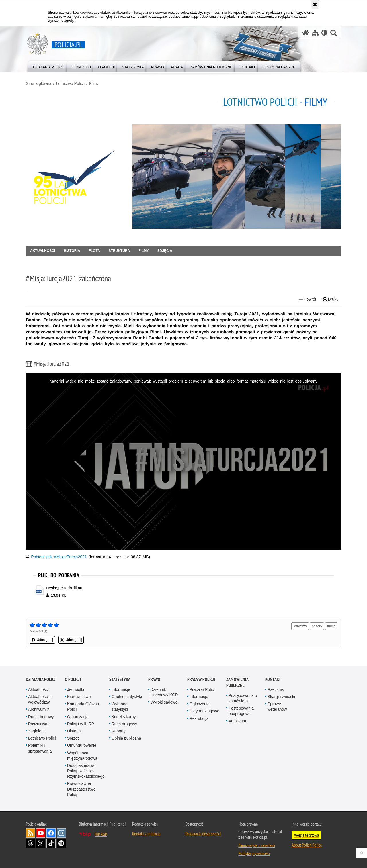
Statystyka (120, 679)
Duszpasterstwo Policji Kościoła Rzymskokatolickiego (86, 771)
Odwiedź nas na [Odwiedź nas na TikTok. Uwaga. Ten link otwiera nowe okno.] (51, 843)
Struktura (119, 251)
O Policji (73, 679)
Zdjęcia (165, 251)
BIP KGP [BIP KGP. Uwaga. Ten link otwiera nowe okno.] (101, 834)
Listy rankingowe (204, 711)
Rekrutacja (199, 718)
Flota (94, 251)
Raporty (119, 731)
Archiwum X (39, 709)
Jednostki (76, 689)
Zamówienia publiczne (237, 682)
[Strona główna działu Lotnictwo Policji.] (77, 177)
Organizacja (78, 717)
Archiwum (237, 721)
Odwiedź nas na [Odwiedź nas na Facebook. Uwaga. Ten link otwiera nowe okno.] (51, 833)
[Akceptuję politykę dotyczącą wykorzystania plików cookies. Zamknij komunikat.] (315, 5)
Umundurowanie (82, 745)
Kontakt (273, 679)
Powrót (307, 299)
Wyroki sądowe (164, 702)
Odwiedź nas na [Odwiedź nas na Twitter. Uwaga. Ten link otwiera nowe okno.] (41, 843)
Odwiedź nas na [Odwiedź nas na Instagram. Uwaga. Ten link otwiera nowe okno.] (61, 833)
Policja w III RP (81, 724)
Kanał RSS (30, 833)
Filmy (94, 83)
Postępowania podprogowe (241, 711)
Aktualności (43, 251)
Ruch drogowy (41, 717)
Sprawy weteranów (277, 707)
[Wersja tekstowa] (324, 33)
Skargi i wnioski (281, 697)
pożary (317, 626)
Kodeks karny (124, 717)
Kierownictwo (79, 697)
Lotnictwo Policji (70, 83)
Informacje (121, 689)
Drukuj (331, 299)
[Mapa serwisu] (315, 33)
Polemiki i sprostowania (40, 748)
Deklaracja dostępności (203, 834)
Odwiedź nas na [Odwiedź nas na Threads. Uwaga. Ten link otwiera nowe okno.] (30, 843)
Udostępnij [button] (42, 640)
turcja (331, 626)
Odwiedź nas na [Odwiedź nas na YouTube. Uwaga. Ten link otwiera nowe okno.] (41, 833)
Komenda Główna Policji (83, 707)
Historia (72, 251)
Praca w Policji (201, 679)
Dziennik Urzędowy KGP (164, 692)
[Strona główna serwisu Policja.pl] (306, 33)
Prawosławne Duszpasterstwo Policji (81, 789)
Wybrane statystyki (120, 707)
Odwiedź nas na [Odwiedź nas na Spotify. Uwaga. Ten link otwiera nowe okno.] (61, 843)
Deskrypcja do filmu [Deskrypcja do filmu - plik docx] (64, 588)
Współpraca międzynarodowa (82, 756)
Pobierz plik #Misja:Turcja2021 (59, 557)
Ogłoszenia (200, 704)
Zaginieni (36, 731)
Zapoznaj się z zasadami (257, 845)
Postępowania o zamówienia (243, 698)
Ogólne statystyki (127, 697)
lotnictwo (300, 626)
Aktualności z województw (40, 699)
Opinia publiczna (126, 738)
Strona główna (39, 83)
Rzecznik (276, 689)
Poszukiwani (39, 724)
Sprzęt (73, 738)
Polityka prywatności (254, 853)
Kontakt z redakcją (146, 834)
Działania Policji (41, 679)
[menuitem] (49, 66)
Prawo (154, 679)
